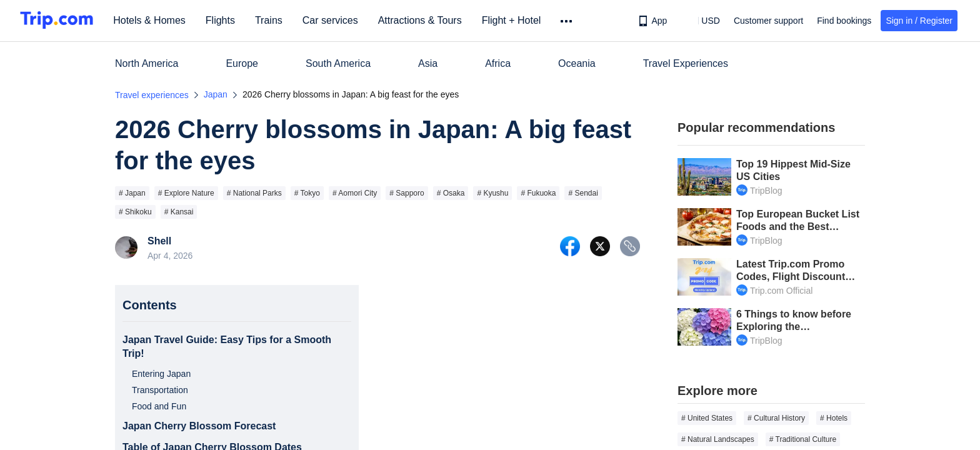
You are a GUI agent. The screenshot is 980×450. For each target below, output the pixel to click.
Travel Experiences (686, 63)
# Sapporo (407, 193)
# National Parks (254, 193)
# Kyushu (492, 193)
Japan (216, 94)
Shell (159, 241)
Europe (242, 63)
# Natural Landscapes (718, 439)
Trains (273, 20)
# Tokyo (307, 193)
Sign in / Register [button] (919, 21)
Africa (498, 63)
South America (338, 63)
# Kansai (179, 212)
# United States (707, 418)
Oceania (577, 63)
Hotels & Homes (154, 20)
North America (147, 63)
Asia (428, 63)
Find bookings (844, 21)
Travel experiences (152, 95)
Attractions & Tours (424, 20)
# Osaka (451, 193)
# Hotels (834, 418)
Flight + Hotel (515, 20)
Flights (225, 20)
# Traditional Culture (803, 439)
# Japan (132, 193)
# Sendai (583, 193)
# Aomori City (355, 193)
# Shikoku (135, 212)
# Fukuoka (538, 193)
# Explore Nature (186, 193)
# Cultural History (776, 418)
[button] (702, 21)
